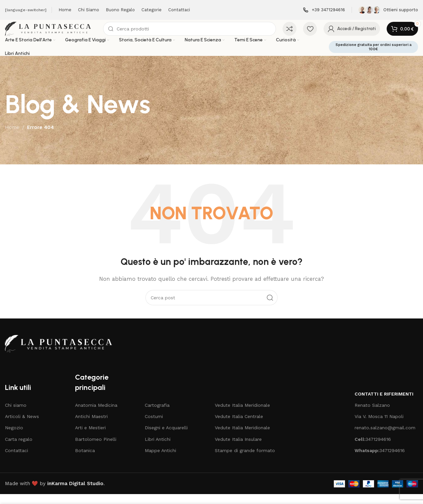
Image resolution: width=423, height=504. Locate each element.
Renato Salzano (372, 415)
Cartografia (157, 415)
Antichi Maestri (91, 426)
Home (12, 137)
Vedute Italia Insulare (238, 449)
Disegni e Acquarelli (166, 438)
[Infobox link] (324, 10)
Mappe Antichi (160, 460)
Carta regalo (19, 449)
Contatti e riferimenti (384, 404)
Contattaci (17, 460)
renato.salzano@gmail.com (385, 438)
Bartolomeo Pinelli (96, 449)
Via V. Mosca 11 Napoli (379, 426)
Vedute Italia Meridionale (242, 415)
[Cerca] (203, 34)
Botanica (85, 460)
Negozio (14, 438)
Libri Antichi (158, 449)
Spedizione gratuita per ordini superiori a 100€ (373, 57)
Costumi (154, 426)
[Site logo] (64, 33)
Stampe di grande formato (245, 460)
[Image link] (62, 353)
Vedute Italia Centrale (239, 426)
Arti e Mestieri (90, 438)
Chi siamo (16, 415)
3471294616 (373, 449)
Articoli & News (22, 426)
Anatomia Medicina (96, 415)
